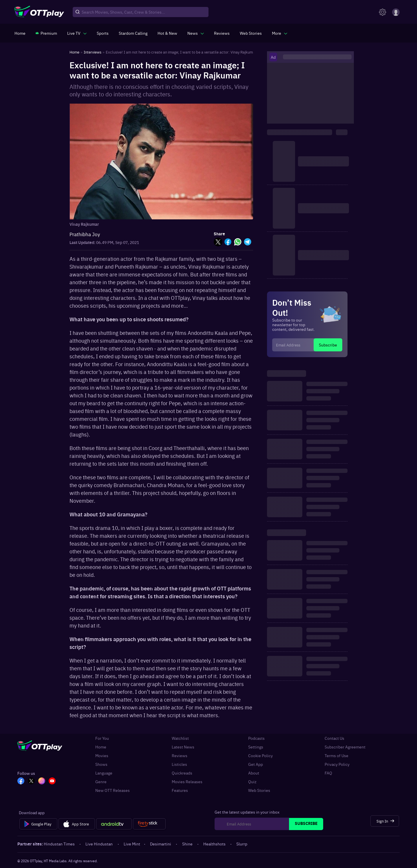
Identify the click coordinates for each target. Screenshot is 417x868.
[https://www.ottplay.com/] (20, 33)
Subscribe (328, 345)
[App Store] (77, 824)
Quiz (252, 781)
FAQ (328, 773)
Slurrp (242, 844)
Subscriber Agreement (345, 747)
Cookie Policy (260, 755)
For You (102, 738)
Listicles (179, 764)
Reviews (180, 755)
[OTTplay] (39, 12)
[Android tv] (114, 824)
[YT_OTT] (52, 781)
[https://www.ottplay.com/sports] (103, 33)
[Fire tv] (149, 824)
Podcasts (256, 738)
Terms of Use (336, 755)
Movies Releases (187, 781)
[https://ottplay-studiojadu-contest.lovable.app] (133, 33)
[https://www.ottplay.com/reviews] (222, 33)
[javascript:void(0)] (77, 33)
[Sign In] (385, 821)
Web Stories (259, 790)
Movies (102, 755)
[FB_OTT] (21, 781)
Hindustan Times (60, 844)
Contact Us (334, 738)
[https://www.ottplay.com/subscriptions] (46, 33)
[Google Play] (38, 824)
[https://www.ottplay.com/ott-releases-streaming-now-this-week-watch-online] (167, 33)
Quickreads (182, 773)
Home (101, 747)
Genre (101, 781)
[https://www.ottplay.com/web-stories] (251, 33)
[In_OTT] (42, 781)
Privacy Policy (337, 764)
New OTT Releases (113, 790)
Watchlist (180, 738)
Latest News (183, 747)
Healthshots (215, 844)
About (254, 773)
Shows (101, 764)
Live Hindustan (99, 844)
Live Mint (132, 844)
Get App (256, 764)
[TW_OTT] (31, 781)
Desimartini (161, 844)
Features (180, 790)
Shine (188, 844)
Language (104, 773)
